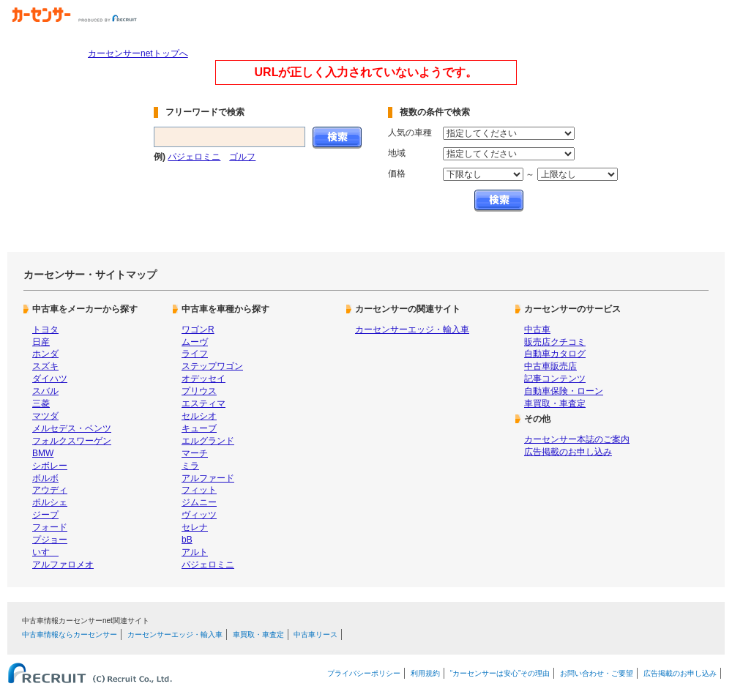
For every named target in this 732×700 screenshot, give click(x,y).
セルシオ (199, 416)
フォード (50, 527)
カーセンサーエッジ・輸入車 (412, 329)
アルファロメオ (63, 565)
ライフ (195, 354)
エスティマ (203, 403)
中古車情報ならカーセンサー (70, 634)
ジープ (45, 515)
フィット (199, 490)
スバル (45, 391)
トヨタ (45, 329)
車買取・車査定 (555, 403)
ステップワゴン (212, 366)
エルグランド (208, 441)
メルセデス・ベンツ (72, 428)
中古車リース (315, 634)
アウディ (50, 490)
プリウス (199, 391)
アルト (195, 552)
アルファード (208, 478)
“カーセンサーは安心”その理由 (500, 673)
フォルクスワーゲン (72, 441)
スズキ (45, 366)
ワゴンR (198, 329)
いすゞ (45, 552)
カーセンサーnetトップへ (138, 53)
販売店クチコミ (555, 342)
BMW (43, 453)
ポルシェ (50, 502)
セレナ (195, 527)
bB (187, 540)
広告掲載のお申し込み (568, 452)
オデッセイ (203, 379)
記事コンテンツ (555, 379)
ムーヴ (195, 342)
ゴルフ (242, 157)
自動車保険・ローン (564, 391)
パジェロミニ (194, 157)
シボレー (50, 466)
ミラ (190, 466)
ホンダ (45, 354)
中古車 (537, 329)
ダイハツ (50, 379)
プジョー (50, 540)
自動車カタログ (555, 354)
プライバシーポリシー (364, 673)
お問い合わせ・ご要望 (597, 673)
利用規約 (425, 673)
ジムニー (199, 502)
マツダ (45, 416)
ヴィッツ (199, 515)
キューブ (199, 428)
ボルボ (45, 478)
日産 (41, 342)
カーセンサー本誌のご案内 (577, 439)
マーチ (195, 453)
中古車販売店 (550, 366)
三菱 (41, 403)
